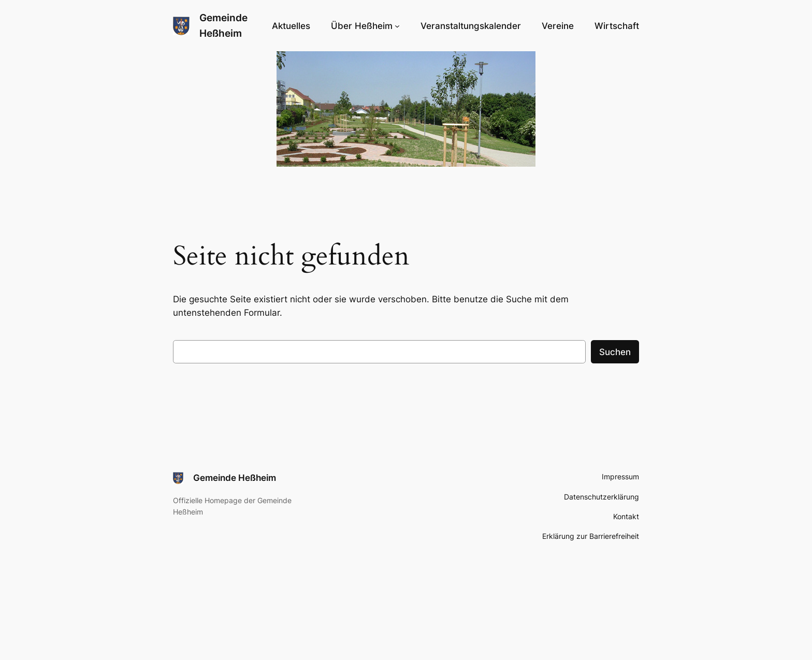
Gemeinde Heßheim (235, 478)
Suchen (615, 352)
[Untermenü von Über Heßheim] (365, 26)
